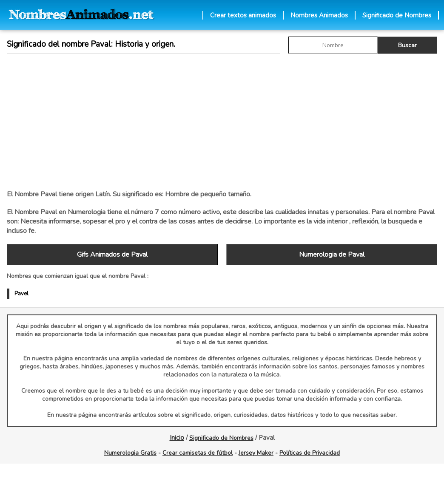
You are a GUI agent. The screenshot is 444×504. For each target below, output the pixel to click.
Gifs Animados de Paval (112, 255)
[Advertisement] (145, 122)
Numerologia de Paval (332, 255)
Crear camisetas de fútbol (198, 453)
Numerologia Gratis (130, 453)
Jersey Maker (256, 453)
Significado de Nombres (397, 15)
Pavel (21, 294)
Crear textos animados (243, 15)
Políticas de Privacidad (310, 453)
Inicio (177, 438)
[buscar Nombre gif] (333, 45)
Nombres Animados (319, 15)
